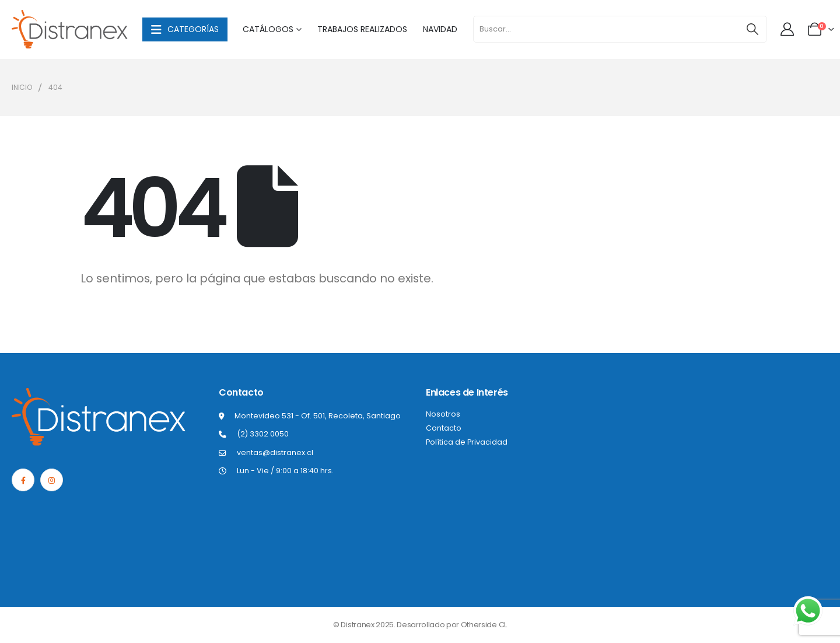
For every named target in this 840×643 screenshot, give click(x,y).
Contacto (444, 428)
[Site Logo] (70, 29)
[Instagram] (52, 480)
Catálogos (268, 29)
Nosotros (443, 414)
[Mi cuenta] (788, 29)
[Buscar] (752, 29)
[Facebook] (23, 480)
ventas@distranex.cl (275, 452)
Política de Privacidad (467, 442)
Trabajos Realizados (362, 29)
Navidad (440, 29)
